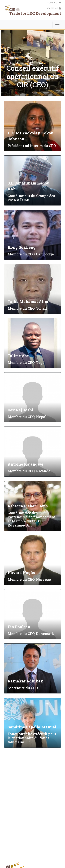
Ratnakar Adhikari (26, 681)
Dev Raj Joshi (20, 410)
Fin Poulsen (19, 627)
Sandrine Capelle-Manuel (32, 727)
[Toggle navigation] (57, 25)
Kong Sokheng (22, 247)
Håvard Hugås (21, 573)
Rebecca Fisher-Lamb (28, 506)
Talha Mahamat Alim (28, 301)
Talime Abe (18, 356)
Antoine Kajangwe (25, 464)
